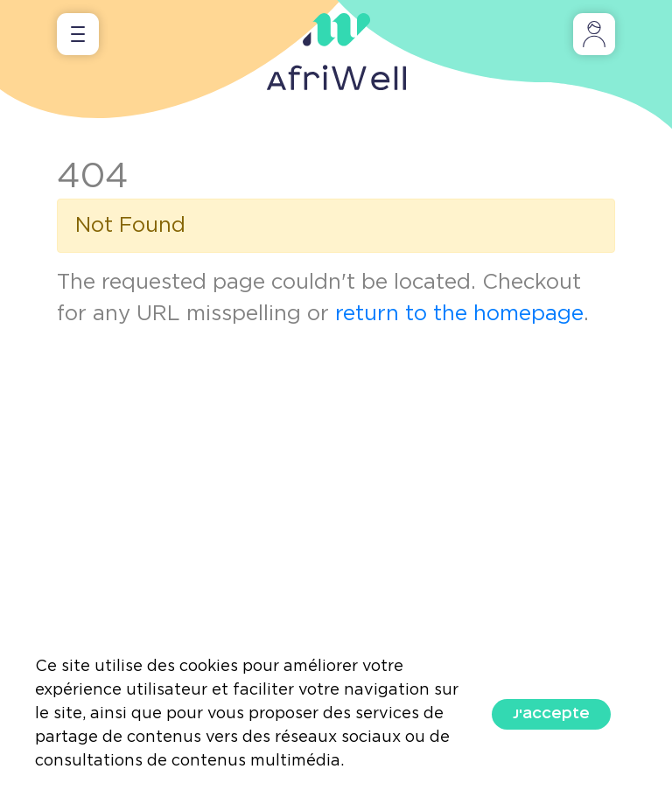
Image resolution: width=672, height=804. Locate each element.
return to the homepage (459, 314)
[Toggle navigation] (78, 34)
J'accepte (551, 714)
